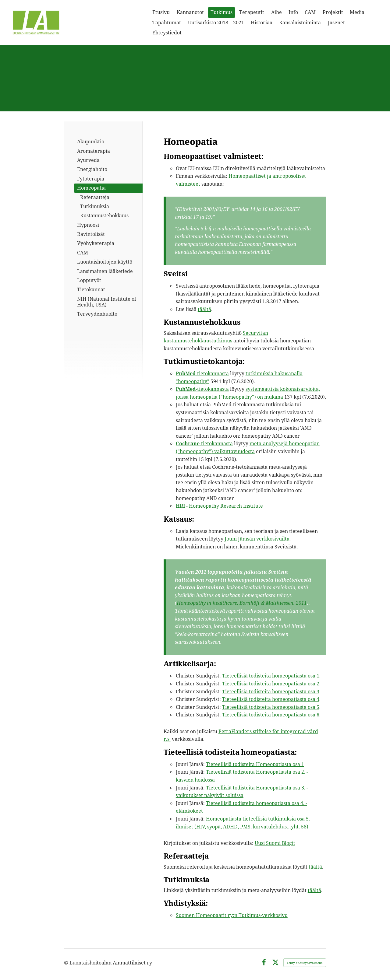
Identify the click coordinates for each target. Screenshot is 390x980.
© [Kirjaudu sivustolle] (67, 963)
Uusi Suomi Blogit (275, 843)
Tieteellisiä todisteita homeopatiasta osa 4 (271, 699)
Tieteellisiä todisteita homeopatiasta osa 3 (271, 691)
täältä (204, 309)
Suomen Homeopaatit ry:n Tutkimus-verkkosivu (232, 915)
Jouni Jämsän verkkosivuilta (257, 539)
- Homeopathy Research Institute (219, 506)
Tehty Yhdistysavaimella (305, 963)
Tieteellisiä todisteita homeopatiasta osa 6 (271, 715)
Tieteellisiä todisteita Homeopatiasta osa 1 (255, 764)
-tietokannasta (202, 373)
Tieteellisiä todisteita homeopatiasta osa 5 (271, 707)
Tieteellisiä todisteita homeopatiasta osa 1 (271, 676)
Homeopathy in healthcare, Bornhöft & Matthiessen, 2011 (242, 603)
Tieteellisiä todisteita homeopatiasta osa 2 (271, 684)
